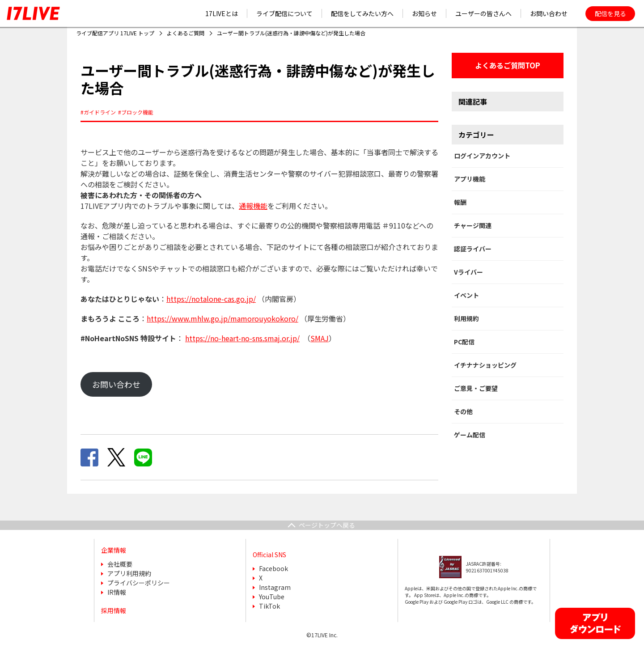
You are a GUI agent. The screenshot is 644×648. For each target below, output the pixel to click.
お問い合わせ (116, 384)
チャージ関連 (473, 225)
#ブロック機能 (136, 112)
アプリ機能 (470, 179)
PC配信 (464, 342)
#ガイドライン (98, 112)
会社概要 (120, 564)
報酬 (460, 202)
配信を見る (610, 13)
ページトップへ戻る (327, 525)
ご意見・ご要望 (476, 388)
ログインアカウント (482, 156)
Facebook (273, 568)
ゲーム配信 (470, 435)
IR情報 (117, 592)
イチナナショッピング (485, 365)
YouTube (272, 597)
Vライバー (468, 272)
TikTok (269, 606)
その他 (463, 411)
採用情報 (114, 610)
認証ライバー (473, 249)
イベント (466, 295)
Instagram (275, 587)
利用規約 (466, 318)
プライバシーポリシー (139, 583)
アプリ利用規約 (129, 573)
